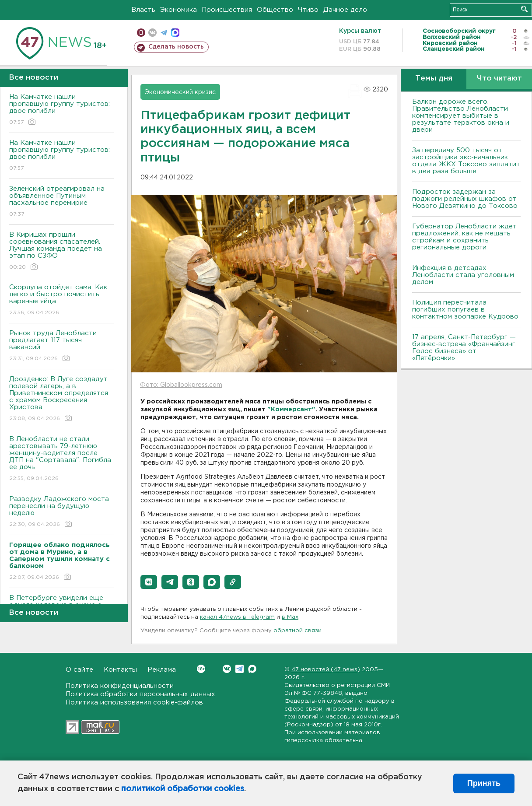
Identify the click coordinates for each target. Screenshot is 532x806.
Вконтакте (201, 669)
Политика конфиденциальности (120, 686)
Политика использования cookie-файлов (134, 703)
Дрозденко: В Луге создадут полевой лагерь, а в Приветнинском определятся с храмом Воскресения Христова (61, 399)
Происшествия (227, 10)
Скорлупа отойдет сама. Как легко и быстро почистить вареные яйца (61, 300)
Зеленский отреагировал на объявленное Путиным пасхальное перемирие (61, 202)
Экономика (178, 10)
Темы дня (434, 79)
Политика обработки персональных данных (140, 694)
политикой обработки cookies (183, 789)
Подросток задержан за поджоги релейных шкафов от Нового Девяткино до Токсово (465, 199)
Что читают (499, 79)
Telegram (240, 669)
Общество (275, 10)
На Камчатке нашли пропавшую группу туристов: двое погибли (61, 110)
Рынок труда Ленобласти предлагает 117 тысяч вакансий (61, 346)
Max (252, 669)
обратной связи (297, 631)
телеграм (164, 33)
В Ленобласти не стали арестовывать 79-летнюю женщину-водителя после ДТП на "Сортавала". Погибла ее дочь (61, 459)
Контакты (120, 670)
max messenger (175, 33)
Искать (524, 9)
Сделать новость (176, 47)
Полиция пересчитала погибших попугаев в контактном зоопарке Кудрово (465, 310)
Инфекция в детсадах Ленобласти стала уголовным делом (463, 275)
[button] (149, 582)
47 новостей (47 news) (326, 670)
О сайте (79, 670)
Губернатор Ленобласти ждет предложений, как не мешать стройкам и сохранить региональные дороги (464, 237)
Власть (143, 10)
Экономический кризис (180, 92)
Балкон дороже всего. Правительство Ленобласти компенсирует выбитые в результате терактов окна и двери (461, 116)
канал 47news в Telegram (237, 617)
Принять (484, 783)
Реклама (162, 670)
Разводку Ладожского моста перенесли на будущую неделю (61, 512)
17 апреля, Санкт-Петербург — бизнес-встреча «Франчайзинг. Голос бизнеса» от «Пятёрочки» (464, 348)
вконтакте (152, 33)
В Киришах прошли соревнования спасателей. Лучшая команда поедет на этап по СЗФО (61, 251)
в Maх (290, 617)
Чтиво (308, 10)
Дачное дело (345, 10)
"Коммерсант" (291, 410)
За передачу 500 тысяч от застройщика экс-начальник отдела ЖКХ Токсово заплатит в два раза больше (466, 161)
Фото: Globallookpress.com (181, 385)
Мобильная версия (141, 33)
